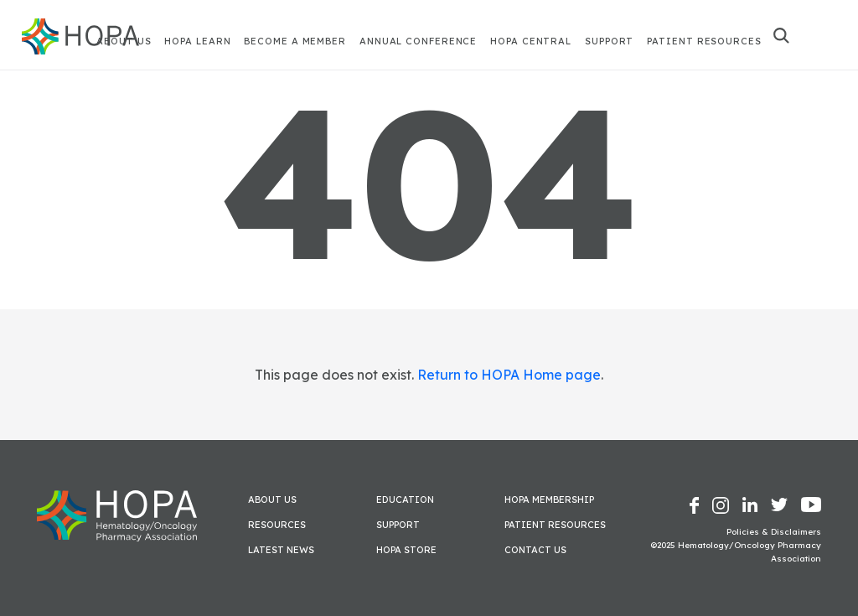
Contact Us (535, 550)
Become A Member (295, 41)
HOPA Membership (549, 500)
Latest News (281, 550)
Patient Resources (704, 41)
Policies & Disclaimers (774, 532)
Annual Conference (418, 41)
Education (405, 500)
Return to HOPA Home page (509, 375)
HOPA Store (406, 550)
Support (609, 41)
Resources (277, 525)
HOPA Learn (197, 41)
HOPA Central (531, 41)
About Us (272, 500)
